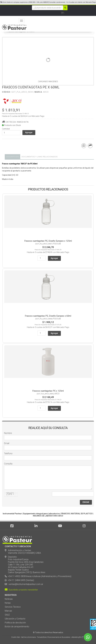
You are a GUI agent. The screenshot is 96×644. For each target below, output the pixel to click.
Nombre (8, 433)
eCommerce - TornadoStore (37, 637)
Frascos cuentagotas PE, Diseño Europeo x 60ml (48, 316)
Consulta (8, 464)
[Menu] (21, 21)
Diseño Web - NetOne (19, 637)
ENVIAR (86, 502)
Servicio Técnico (13, 607)
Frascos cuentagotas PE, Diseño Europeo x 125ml (48, 241)
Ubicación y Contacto (15, 619)
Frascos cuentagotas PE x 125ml (48, 391)
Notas (8, 603)
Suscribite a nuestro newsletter (21, 590)
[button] (63, 12)
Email (7, 443)
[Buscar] (65, 8)
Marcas (8, 611)
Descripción (12, 157)
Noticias (9, 599)
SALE (7, 615)
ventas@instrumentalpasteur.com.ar (25, 584)
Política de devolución (15, 623)
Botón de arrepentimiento (17, 627)
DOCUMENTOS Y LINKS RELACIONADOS (40, 157)
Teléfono (8, 453)
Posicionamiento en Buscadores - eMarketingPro (65, 637)
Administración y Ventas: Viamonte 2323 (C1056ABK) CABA (23, 552)
